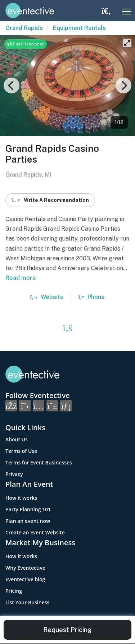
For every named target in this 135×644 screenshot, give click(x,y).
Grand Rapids (24, 28)
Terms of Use (21, 451)
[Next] (123, 85)
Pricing (14, 591)
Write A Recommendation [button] (50, 200)
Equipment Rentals (79, 28)
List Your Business (27, 602)
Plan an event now (28, 521)
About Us (17, 439)
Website (47, 297)
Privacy (14, 474)
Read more (21, 278)
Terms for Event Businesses (39, 462)
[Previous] (12, 85)
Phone (92, 297)
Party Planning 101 (28, 509)
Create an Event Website (35, 532)
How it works (21, 498)
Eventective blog (25, 579)
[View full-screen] (127, 43)
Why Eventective (25, 568)
